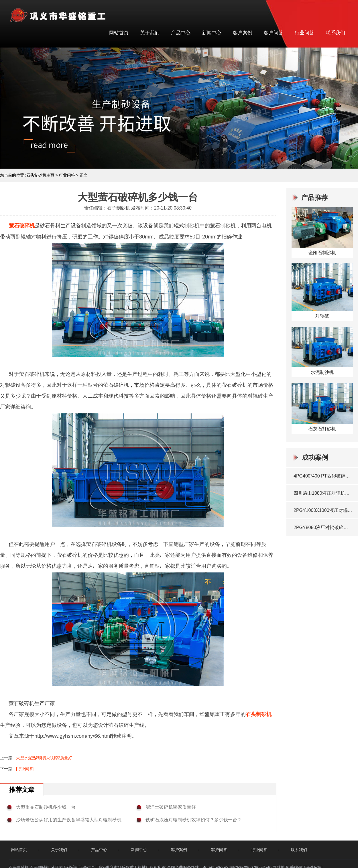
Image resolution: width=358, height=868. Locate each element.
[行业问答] (25, 769)
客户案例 (243, 33)
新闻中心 (212, 33)
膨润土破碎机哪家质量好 (171, 807)
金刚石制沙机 (322, 253)
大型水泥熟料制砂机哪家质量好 (44, 758)
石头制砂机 (259, 714)
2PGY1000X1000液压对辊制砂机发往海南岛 (323, 510)
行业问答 (304, 33)
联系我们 (335, 33)
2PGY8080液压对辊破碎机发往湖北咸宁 (323, 527)
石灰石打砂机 (322, 429)
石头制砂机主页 (40, 175)
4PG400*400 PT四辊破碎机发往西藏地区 (323, 476)
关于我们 (150, 33)
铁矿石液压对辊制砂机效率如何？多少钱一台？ (194, 820)
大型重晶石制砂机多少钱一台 (46, 807)
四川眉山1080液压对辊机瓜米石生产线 (323, 493)
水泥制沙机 (322, 372)
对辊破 (322, 316)
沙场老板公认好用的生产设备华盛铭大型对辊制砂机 (69, 820)
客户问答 (274, 33)
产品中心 (181, 33)
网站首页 (119, 33)
